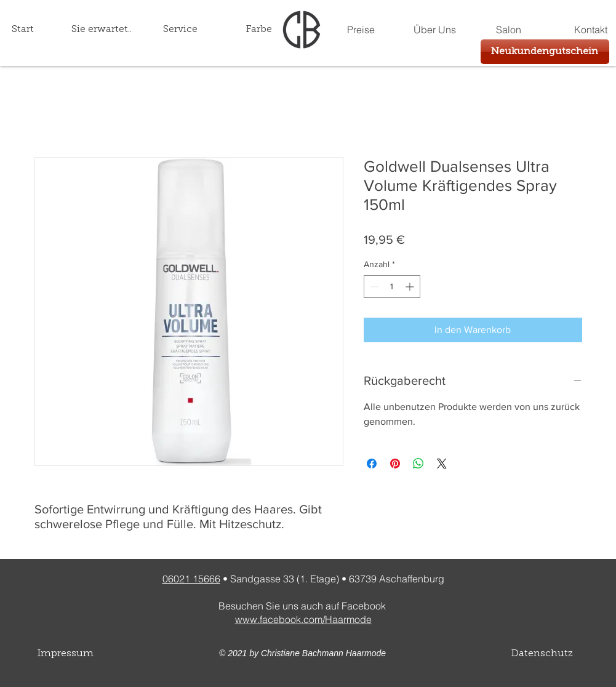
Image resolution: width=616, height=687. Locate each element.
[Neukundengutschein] (545, 52)
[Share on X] (442, 464)
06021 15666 (191, 579)
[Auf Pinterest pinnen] (395, 464)
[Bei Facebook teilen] (372, 464)
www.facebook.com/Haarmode (303, 619)
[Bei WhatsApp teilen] (418, 464)
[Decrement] (373, 287)
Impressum (66, 654)
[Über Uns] (435, 30)
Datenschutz (542, 654)
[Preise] (361, 30)
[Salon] (509, 30)
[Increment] (411, 287)
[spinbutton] (392, 287)
